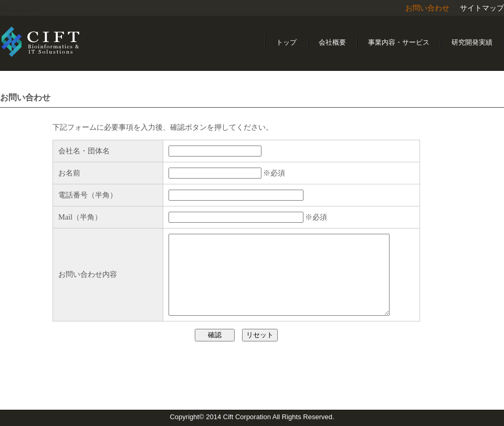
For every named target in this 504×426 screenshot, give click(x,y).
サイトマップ (482, 8)
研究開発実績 (472, 42)
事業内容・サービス (399, 42)
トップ (286, 42)
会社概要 (332, 42)
